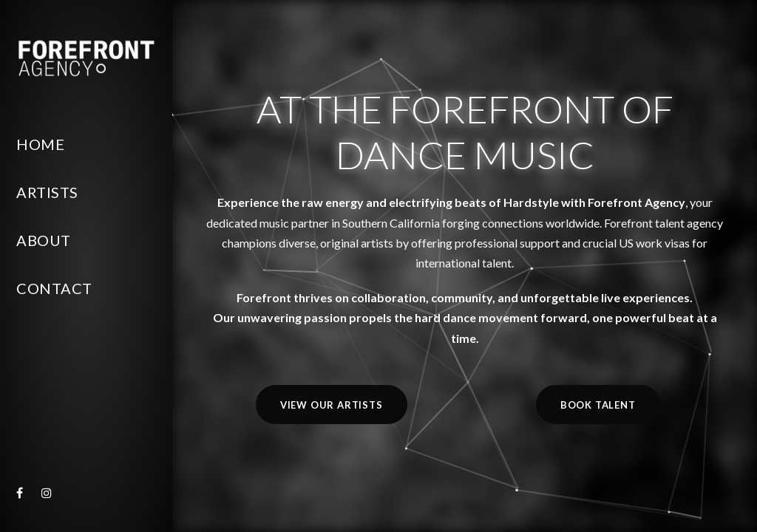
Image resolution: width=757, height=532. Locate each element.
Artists (47, 192)
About (44, 240)
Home (40, 144)
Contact (54, 288)
